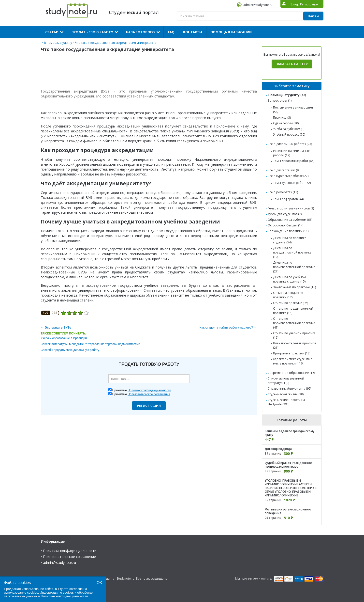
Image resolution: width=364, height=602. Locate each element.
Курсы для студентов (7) (285, 214)
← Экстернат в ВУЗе (56, 327)
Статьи (52, 32)
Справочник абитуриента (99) (289, 388)
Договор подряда (278, 449)
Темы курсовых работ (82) (292, 183)
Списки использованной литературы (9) (286, 381)
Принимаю (142, 390)
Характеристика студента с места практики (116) (292, 361)
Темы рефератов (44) (288, 199)
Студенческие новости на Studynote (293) (286, 402)
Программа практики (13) (292, 353)
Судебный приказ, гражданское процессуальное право (288, 465)
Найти (313, 16)
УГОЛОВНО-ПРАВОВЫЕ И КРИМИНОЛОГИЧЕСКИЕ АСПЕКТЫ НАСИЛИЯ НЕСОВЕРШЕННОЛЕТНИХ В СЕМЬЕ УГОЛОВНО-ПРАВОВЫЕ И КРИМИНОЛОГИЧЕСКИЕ (291, 488)
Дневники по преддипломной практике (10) (292, 252)
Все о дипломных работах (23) (290, 144)
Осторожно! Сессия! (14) (285, 225)
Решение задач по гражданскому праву (290, 433)
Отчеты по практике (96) (291, 303)
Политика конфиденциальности (70, 551)
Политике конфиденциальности (64, 596)
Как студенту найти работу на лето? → (228, 327)
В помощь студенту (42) (287, 95)
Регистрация (149, 406)
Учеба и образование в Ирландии (64, 338)
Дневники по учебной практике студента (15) (289, 279)
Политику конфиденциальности (149, 390)
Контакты (193, 32)
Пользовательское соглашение (69, 557)
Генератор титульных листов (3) (291, 208)
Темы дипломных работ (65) (294, 161)
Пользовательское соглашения (149, 394)
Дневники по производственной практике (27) (294, 267)
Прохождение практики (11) (288, 231)
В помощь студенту (58, 43)
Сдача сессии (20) (286, 123)
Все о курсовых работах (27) (288, 176)
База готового (140, 32)
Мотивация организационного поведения (288, 511)
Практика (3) (282, 118)
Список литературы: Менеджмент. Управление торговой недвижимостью (91, 344)
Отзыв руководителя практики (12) (288, 295)
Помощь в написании (231, 32)
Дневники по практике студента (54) (290, 240)
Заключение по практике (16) (294, 287)
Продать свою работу (92, 32)
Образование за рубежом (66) (290, 220)
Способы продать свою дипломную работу (70, 350)
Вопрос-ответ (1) (280, 101)
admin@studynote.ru (258, 5)
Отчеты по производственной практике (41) (294, 323)
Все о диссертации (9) (284, 170)
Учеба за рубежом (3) (289, 129)
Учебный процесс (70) (289, 135)
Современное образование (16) (291, 373)
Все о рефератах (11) (283, 192)
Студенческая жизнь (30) (286, 394)
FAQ (171, 32)
